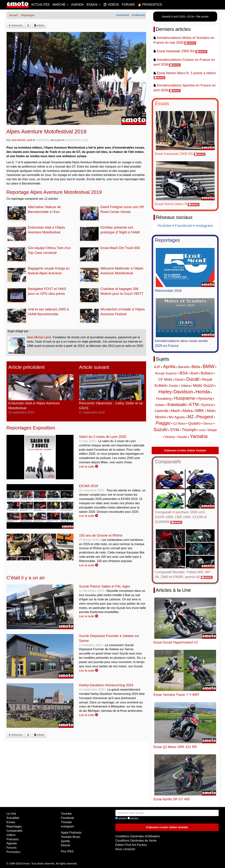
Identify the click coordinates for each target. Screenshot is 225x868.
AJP (157, 367)
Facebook (183, 226)
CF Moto (165, 379)
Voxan (182, 437)
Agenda (77, 5)
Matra (188, 411)
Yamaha (199, 436)
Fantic (174, 386)
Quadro (194, 423)
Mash (175, 411)
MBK (200, 411)
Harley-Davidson (176, 392)
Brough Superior (166, 373)
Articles (39, 25)
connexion (123, 15)
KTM (194, 404)
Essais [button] (93, 5)
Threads (66, 822)
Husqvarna (185, 398)
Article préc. (16, 25)
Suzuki (161, 429)
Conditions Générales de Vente (136, 841)
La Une (11, 814)
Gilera (186, 386)
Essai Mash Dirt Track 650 (120, 248)
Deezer (66, 845)
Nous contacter (125, 849)
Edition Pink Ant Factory (131, 845)
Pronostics (13, 852)
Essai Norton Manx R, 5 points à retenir (186, 73)
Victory (170, 437)
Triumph (189, 430)
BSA (184, 373)
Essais (162, 103)
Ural (202, 430)
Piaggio (163, 423)
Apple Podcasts (71, 833)
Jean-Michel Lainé (22, 140)
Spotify (65, 841)
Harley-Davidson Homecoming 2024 (106, 685)
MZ (191, 417)
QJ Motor (179, 424)
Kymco (207, 405)
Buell (194, 373)
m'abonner (138, 15)
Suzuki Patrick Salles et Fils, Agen (105, 586)
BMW (209, 366)
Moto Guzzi (204, 385)
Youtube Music (71, 837)
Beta (196, 367)
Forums (128, 5)
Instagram (204, 226)
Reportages (167, 240)
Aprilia (169, 366)
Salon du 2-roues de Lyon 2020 (103, 437)
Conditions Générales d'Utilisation (138, 836)
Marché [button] (60, 5)
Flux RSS (67, 851)
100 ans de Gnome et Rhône (101, 535)
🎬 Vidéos (111, 5)
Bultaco (207, 373)
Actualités (40, 5)
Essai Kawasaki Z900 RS (176, 51)
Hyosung (205, 398)
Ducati (193, 379)
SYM (175, 430)
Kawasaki (177, 404)
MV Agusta (177, 417)
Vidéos (11, 835)
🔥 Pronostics (150, 5)
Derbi (179, 380)
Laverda (161, 411)
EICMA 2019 (89, 486)
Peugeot (205, 417)
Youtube (164, 226)
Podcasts (13, 839)
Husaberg (164, 398)
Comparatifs (168, 462)
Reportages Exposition (31, 428)
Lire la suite (89, 467)
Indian (160, 405)
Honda (203, 392)
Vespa (212, 430)
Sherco (208, 424)
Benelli (183, 367)
